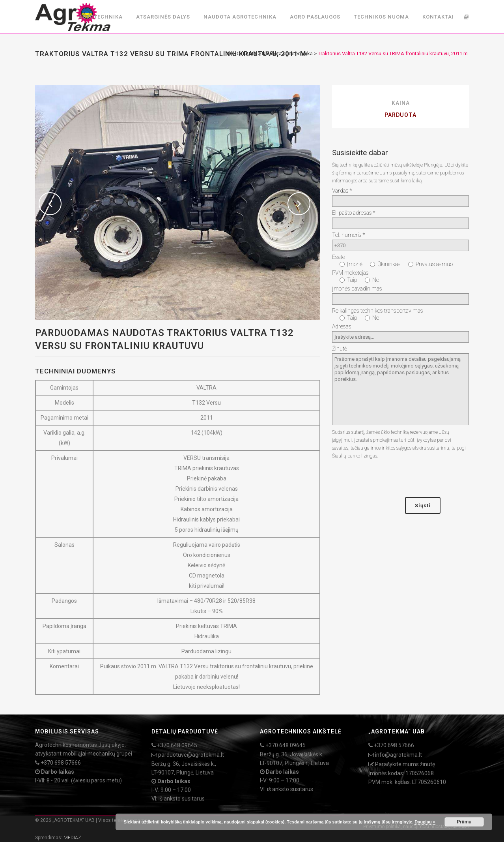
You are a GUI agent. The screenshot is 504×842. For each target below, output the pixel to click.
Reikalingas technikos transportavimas (378, 311)
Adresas (342, 326)
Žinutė (340, 349)
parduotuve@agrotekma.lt (191, 755)
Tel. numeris (348, 235)
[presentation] (392, 478)
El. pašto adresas (354, 213)
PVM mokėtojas (350, 273)
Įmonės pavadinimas (357, 289)
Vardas (342, 191)
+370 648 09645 (177, 745)
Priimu (464, 822)
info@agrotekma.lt (399, 755)
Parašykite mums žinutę (405, 764)
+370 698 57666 (61, 763)
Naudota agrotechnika (287, 53)
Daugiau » (425, 822)
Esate (339, 257)
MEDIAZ (72, 838)
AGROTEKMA (242, 53)
